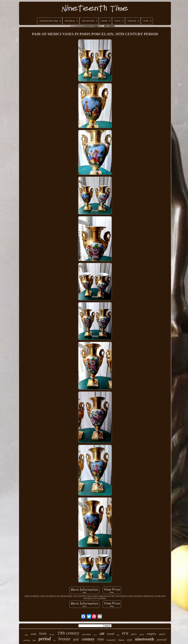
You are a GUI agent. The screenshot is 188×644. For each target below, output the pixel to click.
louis (43, 633)
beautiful (111, 640)
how (34, 640)
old (102, 634)
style (130, 640)
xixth (33, 634)
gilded (142, 634)
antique (52, 635)
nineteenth (144, 639)
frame (121, 640)
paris (134, 634)
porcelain (86, 634)
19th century (68, 633)
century (88, 639)
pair (76, 639)
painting (27, 640)
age (118, 635)
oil (55, 640)
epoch (162, 634)
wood (111, 634)
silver (95, 635)
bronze (64, 639)
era (125, 633)
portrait (162, 640)
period (45, 639)
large (26, 635)
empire (151, 634)
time (101, 639)
